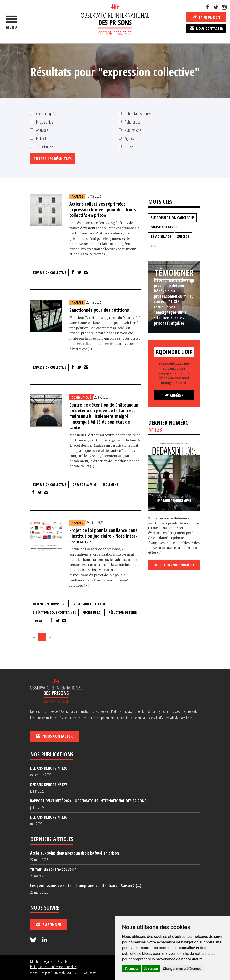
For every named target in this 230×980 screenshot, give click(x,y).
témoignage (161, 237)
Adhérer (174, 395)
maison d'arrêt (164, 227)
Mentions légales (41, 961)
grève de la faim (84, 484)
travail (39, 621)
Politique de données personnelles (53, 967)
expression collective (49, 272)
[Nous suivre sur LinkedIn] (45, 940)
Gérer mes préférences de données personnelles (63, 972)
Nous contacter (206, 28)
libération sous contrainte (54, 612)
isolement (111, 484)
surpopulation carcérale (172, 218)
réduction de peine (123, 612)
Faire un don (206, 17)
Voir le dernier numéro (174, 565)
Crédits (63, 961)
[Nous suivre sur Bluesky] (34, 940)
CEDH (155, 246)
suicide (183, 237)
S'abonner (49, 925)
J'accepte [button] (132, 969)
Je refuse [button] (151, 969)
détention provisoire (49, 604)
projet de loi (92, 612)
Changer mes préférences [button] (182, 969)
